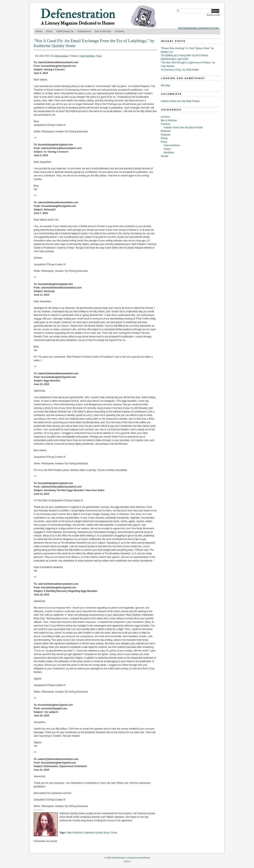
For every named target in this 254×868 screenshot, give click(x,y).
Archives (119, 31)
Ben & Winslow (103, 31)
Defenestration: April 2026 (174, 59)
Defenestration (61, 56)
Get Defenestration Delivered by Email (198, 28)
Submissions (84, 31)
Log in (126, 861)
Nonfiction (169, 153)
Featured (165, 135)
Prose (99, 56)
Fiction (167, 149)
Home (39, 31)
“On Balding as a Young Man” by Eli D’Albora (184, 55)
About (49, 31)
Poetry (164, 138)
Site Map (165, 85)
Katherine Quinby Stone (97, 833)
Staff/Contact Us (65, 31)
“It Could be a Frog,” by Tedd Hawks (180, 70)
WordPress (145, 858)
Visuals (165, 156)
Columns (165, 124)
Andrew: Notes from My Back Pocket (180, 101)
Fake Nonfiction (87, 56)
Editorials (166, 131)
